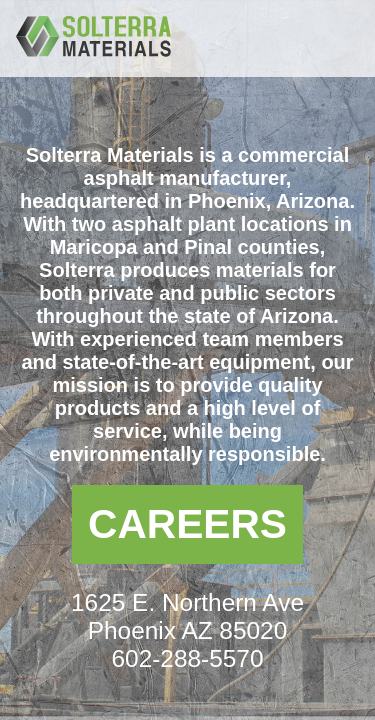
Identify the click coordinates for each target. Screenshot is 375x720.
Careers (187, 524)
